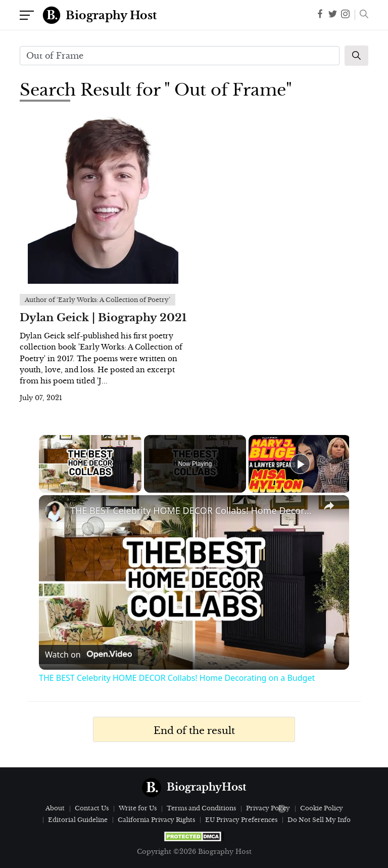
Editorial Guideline (78, 820)
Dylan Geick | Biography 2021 (103, 318)
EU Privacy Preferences (241, 820)
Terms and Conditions (201, 808)
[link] (55, 511)
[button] (361, 15)
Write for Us (138, 808)
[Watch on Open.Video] (88, 655)
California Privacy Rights (156, 820)
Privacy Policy (268, 808)
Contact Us (92, 808)
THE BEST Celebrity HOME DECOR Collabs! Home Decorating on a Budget (192, 510)
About (55, 808)
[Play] (300, 464)
